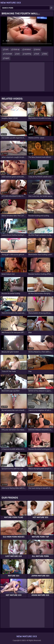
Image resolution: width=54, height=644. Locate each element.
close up (16, 49)
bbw (46, 54)
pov (18, 54)
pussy (38, 49)
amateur (28, 49)
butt (38, 54)
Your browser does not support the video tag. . (27, 31)
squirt (7, 58)
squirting (28, 54)
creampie (8, 54)
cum (7, 49)
